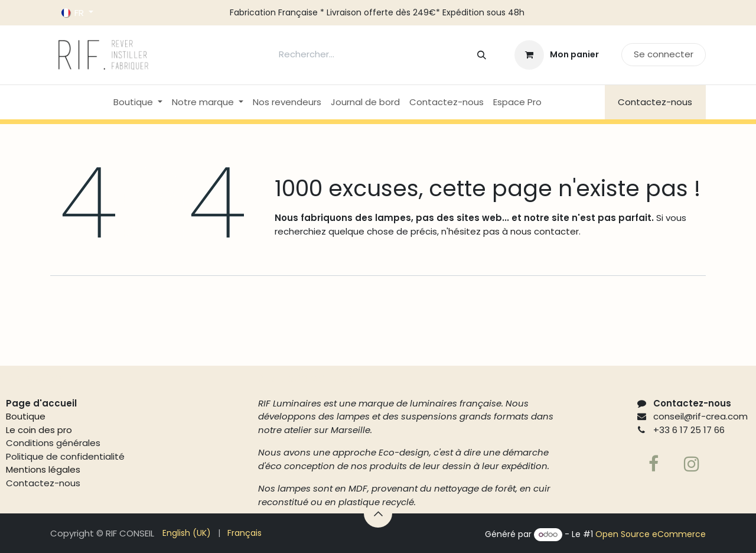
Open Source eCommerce (651, 534)
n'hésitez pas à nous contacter (509, 231)
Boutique (26, 416)
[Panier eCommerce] (557, 55)
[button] (378, 513)
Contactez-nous (655, 102)
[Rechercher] (482, 55)
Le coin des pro (39, 430)
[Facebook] (654, 464)
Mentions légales (43, 469)
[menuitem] (138, 103)
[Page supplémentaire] (692, 464)
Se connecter (664, 54)
